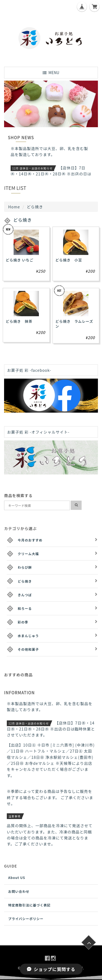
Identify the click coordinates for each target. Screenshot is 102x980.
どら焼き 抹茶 (19, 321)
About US (17, 877)
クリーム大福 (28, 554)
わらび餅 (25, 567)
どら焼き (25, 581)
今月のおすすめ (30, 540)
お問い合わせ (19, 891)
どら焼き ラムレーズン (74, 324)
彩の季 (23, 622)
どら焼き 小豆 (69, 260)
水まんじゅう (28, 636)
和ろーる (25, 608)
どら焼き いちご (20, 260)
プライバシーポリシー (26, 919)
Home (14, 207)
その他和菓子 (28, 649)
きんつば (25, 595)
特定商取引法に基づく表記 (29, 905)
